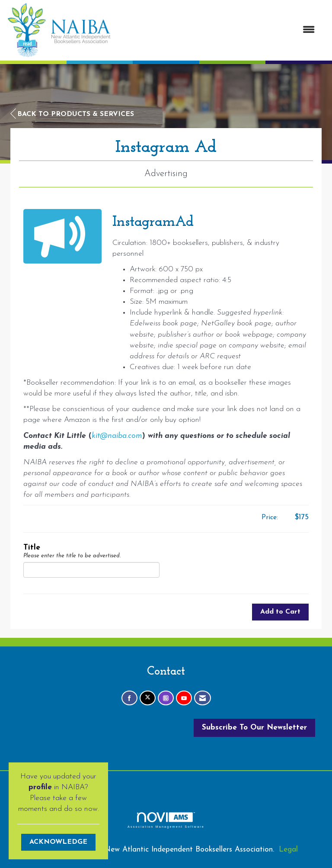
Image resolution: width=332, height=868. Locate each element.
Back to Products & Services (72, 114)
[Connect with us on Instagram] (166, 698)
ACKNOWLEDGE (58, 842)
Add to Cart (280, 612)
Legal (288, 850)
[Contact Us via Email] (203, 698)
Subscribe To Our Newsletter (254, 728)
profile (40, 787)
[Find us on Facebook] (129, 698)
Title (32, 548)
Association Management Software (166, 820)
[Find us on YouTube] (184, 698)
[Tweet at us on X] (148, 698)
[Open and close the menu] (217, 31)
